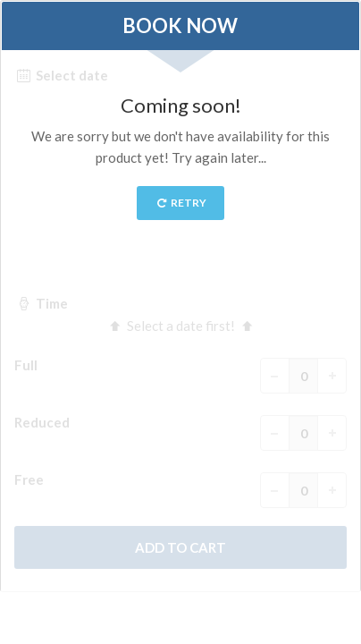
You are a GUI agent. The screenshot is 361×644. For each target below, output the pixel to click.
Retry (181, 203)
